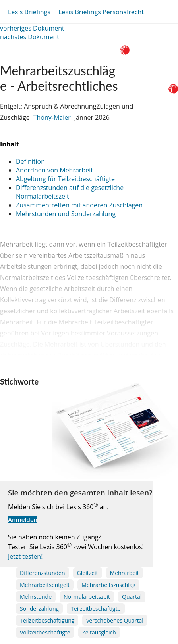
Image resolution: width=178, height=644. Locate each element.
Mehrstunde (36, 597)
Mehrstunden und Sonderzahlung (66, 214)
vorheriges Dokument (32, 28)
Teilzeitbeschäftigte (96, 609)
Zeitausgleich (99, 632)
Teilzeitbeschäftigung (47, 620)
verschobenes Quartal (115, 620)
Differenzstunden (43, 573)
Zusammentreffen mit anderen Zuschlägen (79, 205)
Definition (30, 161)
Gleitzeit (88, 573)
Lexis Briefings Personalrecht (101, 12)
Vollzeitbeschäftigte (45, 632)
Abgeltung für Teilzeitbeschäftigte (65, 179)
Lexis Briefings (29, 12)
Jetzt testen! (25, 556)
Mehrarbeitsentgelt (45, 585)
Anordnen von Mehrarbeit (54, 170)
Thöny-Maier (52, 117)
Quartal (132, 597)
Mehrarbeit (125, 573)
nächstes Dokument (30, 37)
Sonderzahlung (39, 609)
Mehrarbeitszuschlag (108, 585)
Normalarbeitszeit (87, 597)
